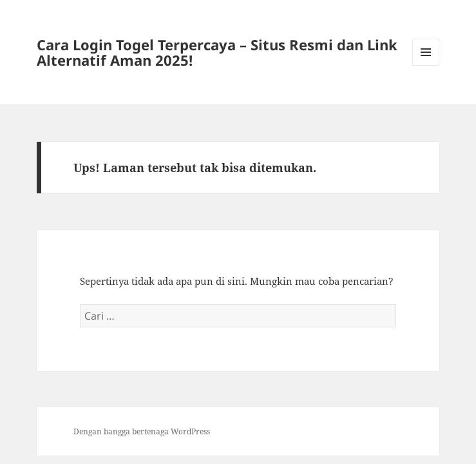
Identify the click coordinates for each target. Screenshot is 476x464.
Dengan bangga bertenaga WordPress (142, 431)
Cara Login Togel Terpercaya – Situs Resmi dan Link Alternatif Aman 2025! (217, 52)
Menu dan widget (426, 65)
